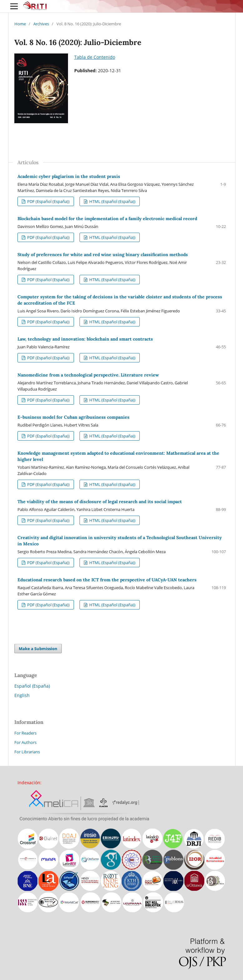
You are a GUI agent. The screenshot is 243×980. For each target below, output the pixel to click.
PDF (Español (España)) (48, 201)
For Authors (25, 742)
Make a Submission (38, 649)
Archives (41, 24)
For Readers (25, 733)
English (22, 695)
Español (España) (32, 686)
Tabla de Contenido (95, 57)
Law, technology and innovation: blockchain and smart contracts (85, 339)
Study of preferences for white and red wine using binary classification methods (103, 255)
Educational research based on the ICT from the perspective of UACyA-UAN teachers (107, 580)
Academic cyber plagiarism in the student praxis (69, 176)
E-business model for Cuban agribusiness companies (73, 417)
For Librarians (27, 752)
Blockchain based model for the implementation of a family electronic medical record (107, 219)
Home (20, 24)
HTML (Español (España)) (112, 201)
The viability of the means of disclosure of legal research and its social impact (100, 502)
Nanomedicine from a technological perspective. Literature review (88, 375)
